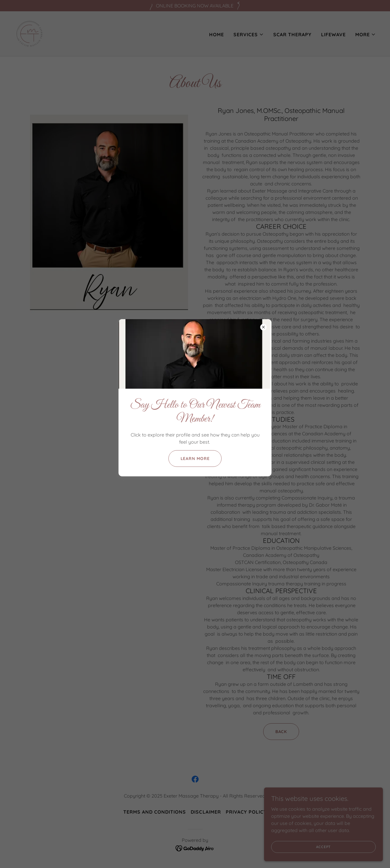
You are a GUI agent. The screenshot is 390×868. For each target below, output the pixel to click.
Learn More (195, 459)
